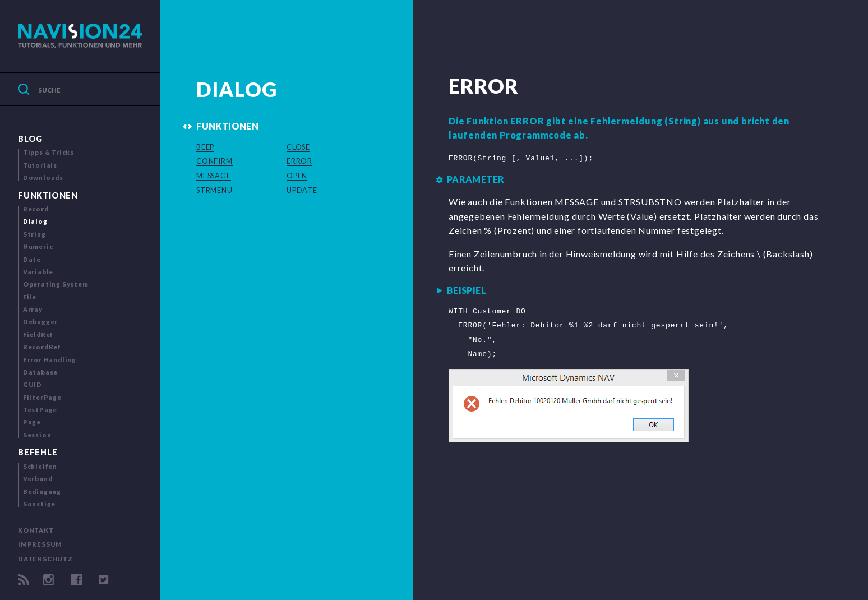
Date (32, 259)
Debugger (40, 322)
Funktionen (48, 195)
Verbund (38, 479)
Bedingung (42, 491)
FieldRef (38, 334)
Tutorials (40, 165)
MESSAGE (214, 176)
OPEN (297, 176)
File (30, 297)
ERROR (299, 161)
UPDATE (302, 190)
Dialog (35, 221)
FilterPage (42, 397)
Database (40, 372)
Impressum (40, 544)
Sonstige (39, 504)
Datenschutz (45, 559)
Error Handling (50, 360)
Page (32, 422)
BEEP (205, 147)
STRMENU (214, 190)
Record (36, 209)
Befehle (38, 452)
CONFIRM (214, 161)
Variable (38, 272)
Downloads (43, 177)
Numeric (38, 246)
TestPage (40, 410)
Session (37, 435)
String (34, 234)
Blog (30, 139)
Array (33, 309)
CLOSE (298, 147)
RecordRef (42, 347)
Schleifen (40, 466)
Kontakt (36, 530)
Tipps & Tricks (49, 152)
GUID (33, 384)
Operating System (56, 284)
